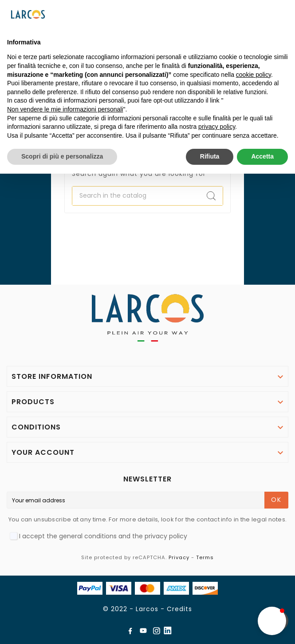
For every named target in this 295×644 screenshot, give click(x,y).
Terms (205, 557)
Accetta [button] (262, 156)
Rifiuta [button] (210, 156)
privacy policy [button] (217, 127)
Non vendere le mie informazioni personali (65, 109)
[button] (272, 621)
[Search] (136, 196)
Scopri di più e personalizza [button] (62, 156)
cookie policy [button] (254, 75)
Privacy (179, 557)
